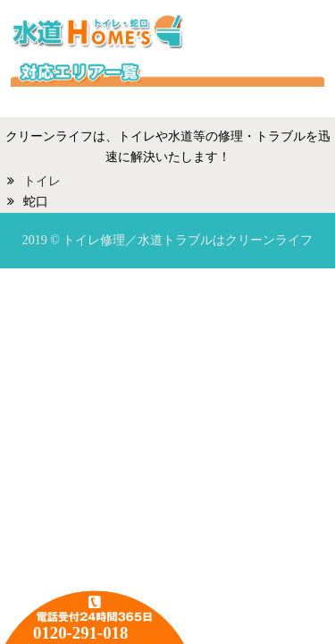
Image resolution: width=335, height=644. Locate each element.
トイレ (42, 181)
